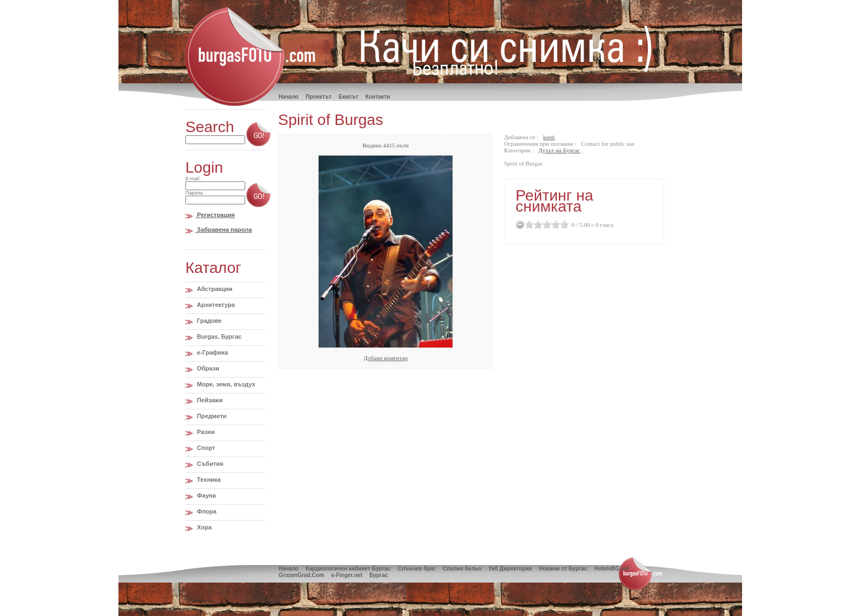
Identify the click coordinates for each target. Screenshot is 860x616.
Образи (207, 368)
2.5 (545, 224)
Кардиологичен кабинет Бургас (348, 569)
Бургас (378, 575)
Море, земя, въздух (225, 384)
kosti (549, 137)
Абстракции (214, 289)
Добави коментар (386, 358)
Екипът (348, 97)
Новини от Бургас (563, 569)
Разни (205, 432)
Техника (208, 480)
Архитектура (215, 305)
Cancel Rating (520, 224)
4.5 (562, 224)
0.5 (527, 224)
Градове (208, 321)
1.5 (536, 224)
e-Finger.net (347, 575)
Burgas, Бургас (218, 336)
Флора (206, 511)
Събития (209, 464)
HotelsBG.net (612, 569)
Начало (288, 569)
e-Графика (212, 352)
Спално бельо (462, 569)
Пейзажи (209, 400)
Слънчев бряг (417, 569)
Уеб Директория (510, 569)
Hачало (288, 97)
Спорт (205, 448)
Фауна (205, 495)
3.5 (553, 224)
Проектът (318, 97)
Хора (203, 527)
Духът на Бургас (559, 150)
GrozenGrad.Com (301, 575)
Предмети (211, 416)
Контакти (378, 97)
